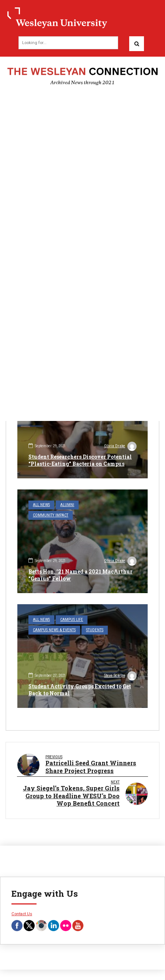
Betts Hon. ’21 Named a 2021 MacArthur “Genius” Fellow (80, 575)
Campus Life (72, 620)
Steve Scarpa (120, 676)
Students (95, 630)
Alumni (67, 505)
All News (41, 505)
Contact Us (22, 914)
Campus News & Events (54, 630)
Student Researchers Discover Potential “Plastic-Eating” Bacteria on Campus (80, 460)
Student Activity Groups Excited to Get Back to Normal (80, 690)
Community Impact (51, 515)
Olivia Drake (120, 447)
